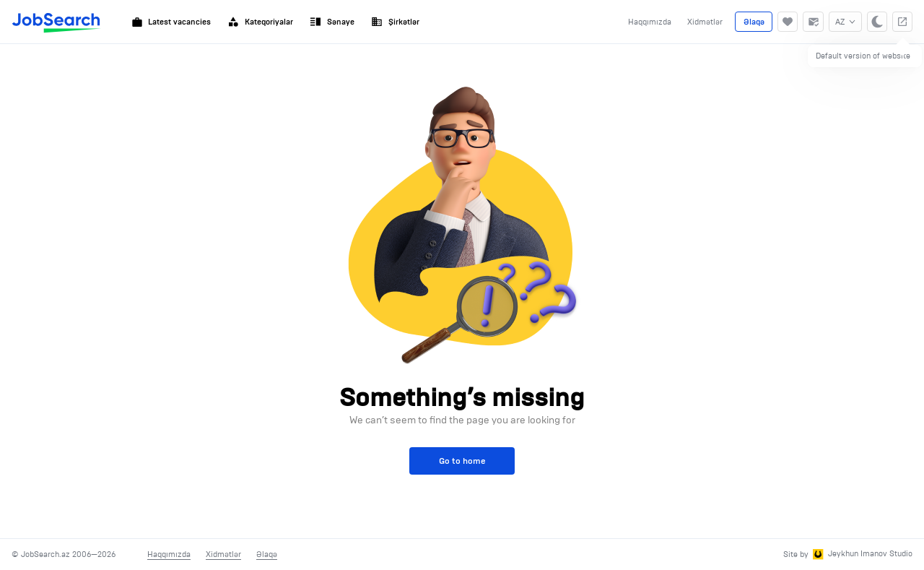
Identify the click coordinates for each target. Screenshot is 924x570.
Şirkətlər (395, 22)
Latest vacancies (171, 22)
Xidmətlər (705, 22)
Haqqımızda (650, 22)
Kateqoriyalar (260, 22)
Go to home (462, 461)
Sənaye (332, 22)
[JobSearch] (57, 22)
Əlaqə (754, 22)
